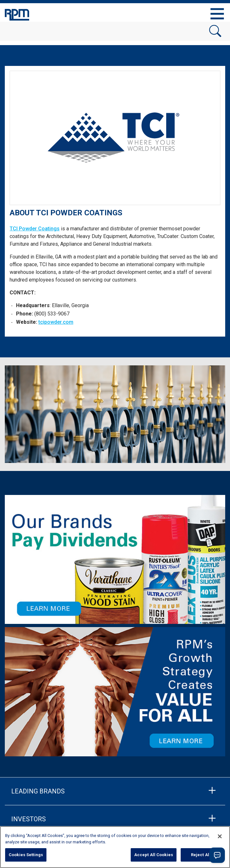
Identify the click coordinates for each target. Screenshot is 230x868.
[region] (115, 847)
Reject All (201, 855)
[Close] (220, 836)
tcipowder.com (56, 322)
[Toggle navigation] (217, 14)
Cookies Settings (26, 855)
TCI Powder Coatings (35, 229)
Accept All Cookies (154, 855)
